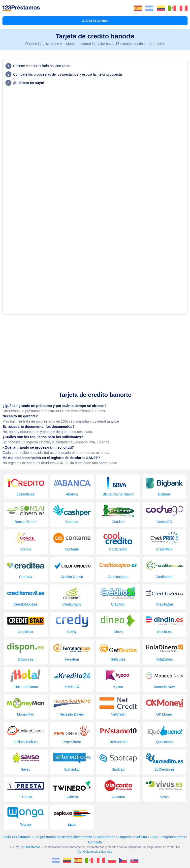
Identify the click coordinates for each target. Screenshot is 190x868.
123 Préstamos (30, 847)
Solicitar (141, 837)
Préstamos (22, 837)
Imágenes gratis (173, 837)
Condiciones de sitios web (95, 852)
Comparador (105, 837)
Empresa (125, 837)
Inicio (7, 837)
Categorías (95, 21)
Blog (154, 837)
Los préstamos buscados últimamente (63, 837)
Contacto (95, 842)
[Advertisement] (95, 352)
